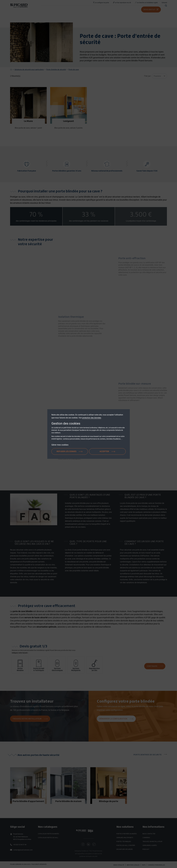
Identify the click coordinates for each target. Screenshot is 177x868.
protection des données (92, 418)
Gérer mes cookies (60, 445)
